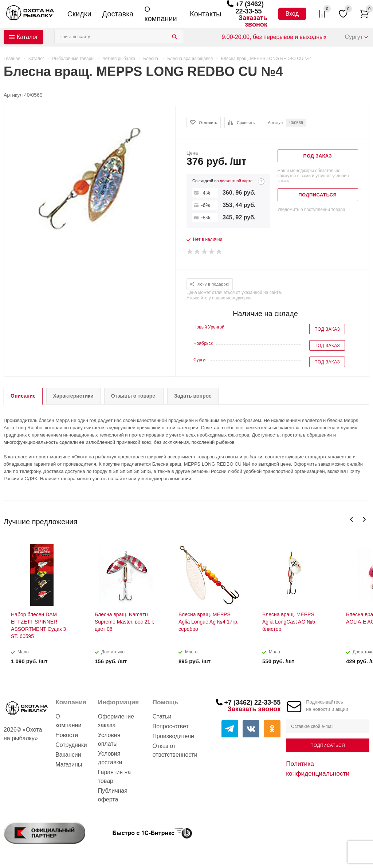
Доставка (118, 14)
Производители (174, 736)
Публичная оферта (113, 795)
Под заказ (327, 329)
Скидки (79, 14)
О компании (160, 14)
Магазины (69, 765)
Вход (292, 14)
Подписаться (328, 745)
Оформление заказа (116, 721)
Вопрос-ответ (171, 726)
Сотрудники (71, 745)
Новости (67, 735)
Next (364, 519)
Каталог (27, 37)
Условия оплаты (109, 739)
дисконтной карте (236, 181)
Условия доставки (110, 758)
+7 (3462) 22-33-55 (250, 8)
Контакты (205, 14)
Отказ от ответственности (175, 750)
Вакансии (68, 755)
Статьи (162, 716)
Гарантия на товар (114, 777)
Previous (352, 519)
